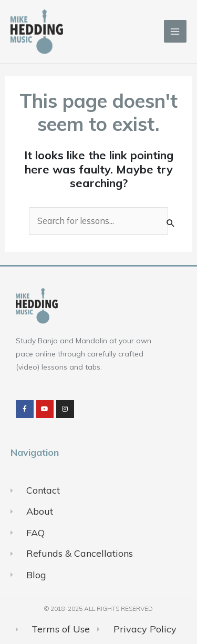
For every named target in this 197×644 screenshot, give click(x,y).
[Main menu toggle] (175, 31)
